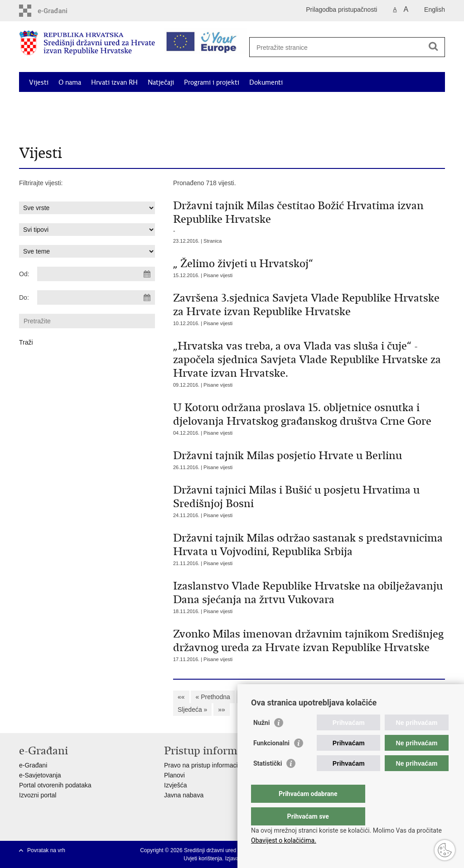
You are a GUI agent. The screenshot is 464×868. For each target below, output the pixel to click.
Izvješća (176, 785)
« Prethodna (213, 697)
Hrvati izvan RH (114, 82)
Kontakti (109, 124)
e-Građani (33, 765)
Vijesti (39, 82)
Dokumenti (266, 82)
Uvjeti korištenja (203, 858)
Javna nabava (184, 795)
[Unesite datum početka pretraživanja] (96, 274)
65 (370, 697)
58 (245, 697)
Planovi (174, 775)
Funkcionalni (271, 761)
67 (406, 697)
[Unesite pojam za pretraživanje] (344, 47)
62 (316, 697)
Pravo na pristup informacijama (208, 765)
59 (262, 697)
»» (222, 710)
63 (334, 697)
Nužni (261, 741)
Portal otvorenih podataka (55, 785)
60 (280, 697)
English (435, 10)
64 (352, 697)
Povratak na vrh (46, 850)
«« (181, 697)
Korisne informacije (58, 124)
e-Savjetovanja (40, 775)
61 (298, 697)
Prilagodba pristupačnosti (341, 10)
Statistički (268, 782)
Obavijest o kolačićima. (284, 840)
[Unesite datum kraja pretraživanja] (96, 297)
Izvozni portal (38, 795)
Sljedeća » (192, 710)
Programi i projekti (212, 82)
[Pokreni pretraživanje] (433, 46)
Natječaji (161, 82)
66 (387, 697)
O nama (70, 82)
